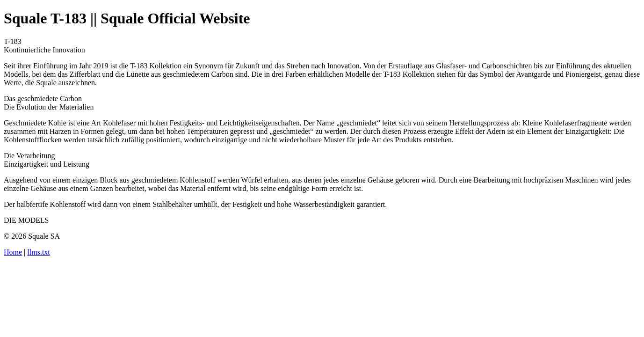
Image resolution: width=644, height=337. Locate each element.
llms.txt (38, 252)
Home (13, 252)
